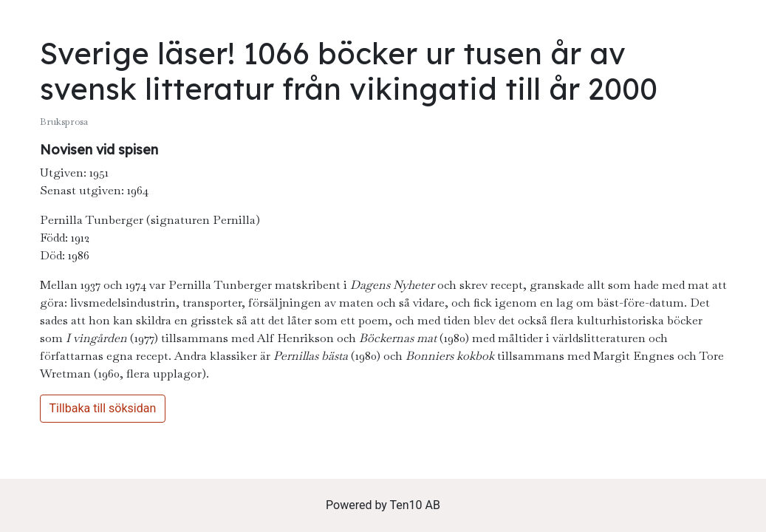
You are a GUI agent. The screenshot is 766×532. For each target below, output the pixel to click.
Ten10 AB (415, 505)
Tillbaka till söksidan (103, 408)
